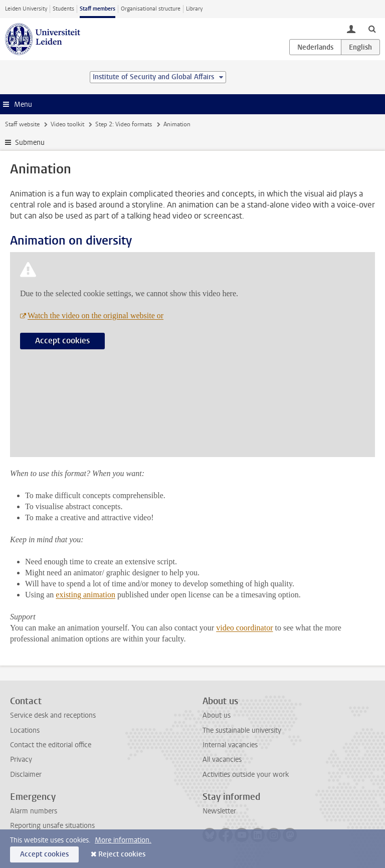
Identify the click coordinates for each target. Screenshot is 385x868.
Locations (25, 730)
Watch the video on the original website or (95, 315)
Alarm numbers (34, 811)
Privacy (21, 760)
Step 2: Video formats (124, 124)
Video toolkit (67, 124)
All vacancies (222, 760)
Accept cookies (62, 341)
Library (194, 9)
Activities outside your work (246, 775)
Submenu (30, 143)
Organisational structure (151, 9)
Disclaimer (26, 775)
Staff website (22, 124)
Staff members (98, 9)
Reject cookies (122, 854)
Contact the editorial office (51, 745)
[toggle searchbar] (372, 29)
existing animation (85, 595)
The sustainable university (242, 730)
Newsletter (219, 811)
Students (63, 9)
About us (217, 715)
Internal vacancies (230, 745)
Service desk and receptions (53, 715)
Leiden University (26, 9)
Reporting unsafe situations (52, 826)
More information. (123, 840)
